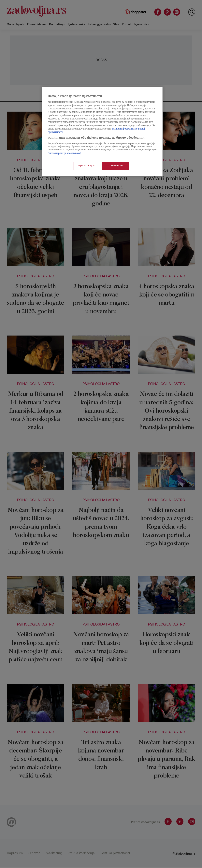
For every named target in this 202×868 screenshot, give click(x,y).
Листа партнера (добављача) (65, 153)
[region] (102, 131)
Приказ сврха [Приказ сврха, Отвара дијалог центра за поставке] (87, 166)
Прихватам (116, 166)
